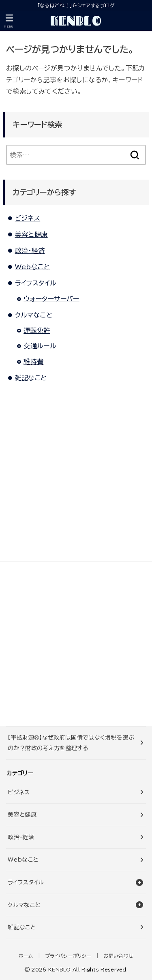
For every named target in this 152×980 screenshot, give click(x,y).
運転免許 (37, 330)
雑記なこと (31, 378)
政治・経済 (30, 251)
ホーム (26, 956)
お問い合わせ (118, 956)
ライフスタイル (36, 283)
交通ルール (40, 346)
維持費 (33, 362)
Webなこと (32, 267)
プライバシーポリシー (68, 956)
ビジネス (28, 218)
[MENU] (9, 21)
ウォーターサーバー (51, 299)
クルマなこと (34, 315)
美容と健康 (31, 234)
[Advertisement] (76, 644)
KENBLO (76, 21)
